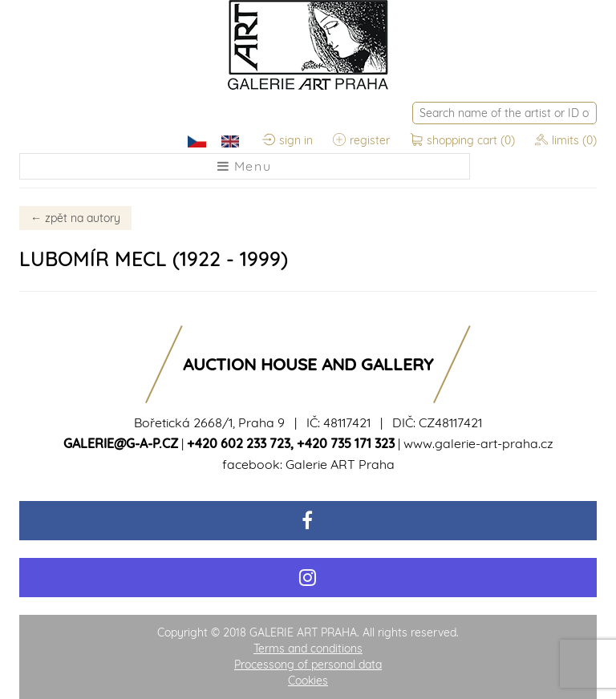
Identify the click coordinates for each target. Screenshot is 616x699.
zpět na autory (75, 218)
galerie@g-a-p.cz (121, 443)
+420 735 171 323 (346, 443)
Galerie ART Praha (340, 464)
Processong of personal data (308, 665)
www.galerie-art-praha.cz (478, 443)
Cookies (308, 681)
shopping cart (464, 140)
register (361, 140)
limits (566, 140)
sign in (288, 140)
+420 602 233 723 (239, 443)
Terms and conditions (308, 648)
